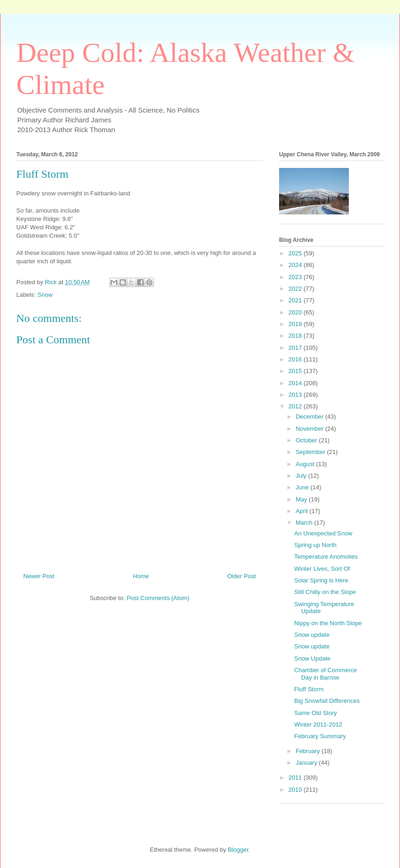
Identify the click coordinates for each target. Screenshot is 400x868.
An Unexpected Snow (323, 533)
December (311, 417)
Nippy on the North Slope (328, 623)
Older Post (242, 576)
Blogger (238, 850)
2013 (296, 395)
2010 (296, 790)
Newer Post (39, 576)
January (307, 763)
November (311, 429)
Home (141, 576)
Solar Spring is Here (321, 580)
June (303, 487)
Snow (45, 295)
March (305, 523)
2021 (296, 300)
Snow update (312, 635)
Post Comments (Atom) (158, 598)
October (307, 440)
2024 (296, 265)
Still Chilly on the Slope (325, 592)
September (311, 452)
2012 (296, 406)
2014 (296, 383)
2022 (296, 289)
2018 (296, 336)
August (306, 464)
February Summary (320, 736)
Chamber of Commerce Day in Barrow (325, 674)
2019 (296, 324)
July (302, 476)
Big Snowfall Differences (327, 701)
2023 (296, 277)
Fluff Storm (309, 689)
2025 (296, 253)
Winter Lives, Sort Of (322, 569)
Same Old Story (315, 713)
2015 (296, 371)
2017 (296, 348)
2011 (296, 778)
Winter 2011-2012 (318, 724)
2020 (296, 312)
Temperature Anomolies (326, 557)
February (309, 751)
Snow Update (312, 658)
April (303, 511)
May (302, 499)
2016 (296, 359)
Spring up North (315, 545)
